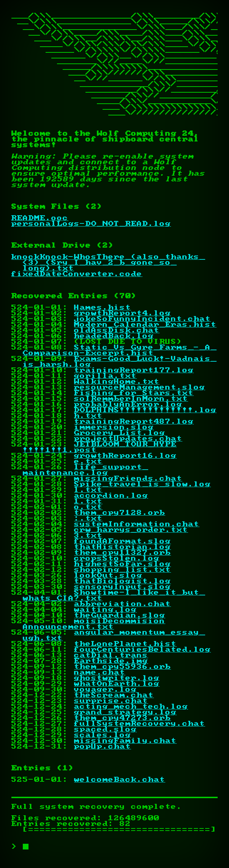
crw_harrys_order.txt (131, 530)
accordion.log (111, 496)
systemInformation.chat (137, 524)
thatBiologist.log (123, 581)
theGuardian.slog (120, 615)
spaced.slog (105, 729)
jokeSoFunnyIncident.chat (142, 319)
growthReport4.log (123, 313)
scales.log (103, 735)
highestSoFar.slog (123, 564)
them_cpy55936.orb (123, 667)
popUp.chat (103, 746)
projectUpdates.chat (128, 439)
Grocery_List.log (120, 433)
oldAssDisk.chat (117, 330)
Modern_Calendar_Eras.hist (145, 325)
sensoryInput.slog (123, 587)
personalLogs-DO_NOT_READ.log (91, 224)
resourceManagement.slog (140, 387)
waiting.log (105, 610)
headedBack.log (114, 336)
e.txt (88, 461)
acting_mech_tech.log (131, 707)
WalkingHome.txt (117, 382)
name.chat (100, 672)
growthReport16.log (125, 456)
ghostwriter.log (117, 678)
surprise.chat (111, 701)
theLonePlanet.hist (125, 644)
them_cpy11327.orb (123, 553)
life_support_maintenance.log (85, 470)
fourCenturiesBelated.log (142, 650)
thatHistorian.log (123, 547)
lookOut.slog (108, 575)
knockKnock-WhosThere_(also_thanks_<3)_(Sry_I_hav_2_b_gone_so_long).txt (108, 263)
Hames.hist (103, 308)
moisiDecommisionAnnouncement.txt (94, 624)
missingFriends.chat (128, 479)
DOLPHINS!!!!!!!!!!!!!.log (145, 410)
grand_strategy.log (125, 712)
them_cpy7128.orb (120, 513)
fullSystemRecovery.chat (140, 724)
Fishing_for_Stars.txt (134, 393)
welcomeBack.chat (120, 780)
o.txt (88, 507)
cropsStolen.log (117, 558)
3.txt (88, 536)
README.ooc (40, 218)
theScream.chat (114, 695)
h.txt (88, 416)
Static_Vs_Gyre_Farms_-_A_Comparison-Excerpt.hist (120, 350)
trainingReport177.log (134, 370)
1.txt (88, 501)
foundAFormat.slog (123, 541)
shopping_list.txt (123, 570)
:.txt (88, 518)
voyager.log (105, 689)
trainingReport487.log (134, 422)
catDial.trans (111, 655)
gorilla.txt (105, 376)
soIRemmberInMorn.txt (131, 399)
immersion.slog (114, 427)
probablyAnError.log (128, 404)
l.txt (88, 490)
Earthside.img (111, 661)
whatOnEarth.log (117, 684)
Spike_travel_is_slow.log (142, 484)
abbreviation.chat (123, 604)
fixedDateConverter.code (77, 274)
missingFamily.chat (125, 741)
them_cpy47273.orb (123, 718)
